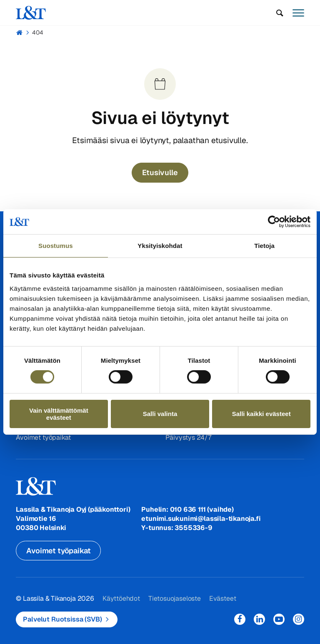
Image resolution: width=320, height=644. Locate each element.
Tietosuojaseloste (174, 598)
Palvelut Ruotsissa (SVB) (62, 619)
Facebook (240, 619)
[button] (280, 13)
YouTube (279, 619)
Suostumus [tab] (56, 246)
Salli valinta (160, 414)
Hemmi (19, 32)
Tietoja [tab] (264, 246)
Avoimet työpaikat (43, 437)
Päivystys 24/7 (188, 437)
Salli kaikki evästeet (261, 414)
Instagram (299, 619)
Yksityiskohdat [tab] (160, 246)
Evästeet (222, 598)
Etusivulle (160, 172)
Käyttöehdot (121, 598)
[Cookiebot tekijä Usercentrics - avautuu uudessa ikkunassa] (274, 222)
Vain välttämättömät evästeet (59, 414)
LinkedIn (259, 619)
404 (38, 32)
